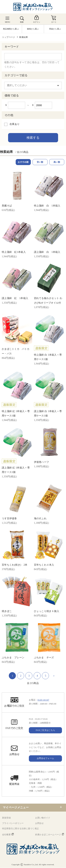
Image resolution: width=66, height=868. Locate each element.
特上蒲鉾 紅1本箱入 (14, 252)
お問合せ (40, 823)
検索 (22, 22)
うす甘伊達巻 (9, 519)
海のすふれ (40, 519)
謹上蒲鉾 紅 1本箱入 (15, 299)
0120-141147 (43, 700)
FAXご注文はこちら (45, 730)
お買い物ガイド (43, 818)
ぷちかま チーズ (44, 658)
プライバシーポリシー (13, 823)
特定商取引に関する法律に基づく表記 (20, 829)
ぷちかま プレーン (13, 658)
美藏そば (7, 206)
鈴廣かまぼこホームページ (48, 835)
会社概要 (6, 835)
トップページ (9, 37)
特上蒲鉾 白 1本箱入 (47, 206)
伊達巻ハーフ (42, 462)
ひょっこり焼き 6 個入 (47, 611)
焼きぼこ (7, 611)
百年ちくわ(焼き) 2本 (15, 565)
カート (54, 22)
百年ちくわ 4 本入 (44, 565)
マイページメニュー (16, 808)
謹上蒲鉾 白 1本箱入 (47, 252)
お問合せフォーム (45, 758)
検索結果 (23, 37)
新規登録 (6, 818)
